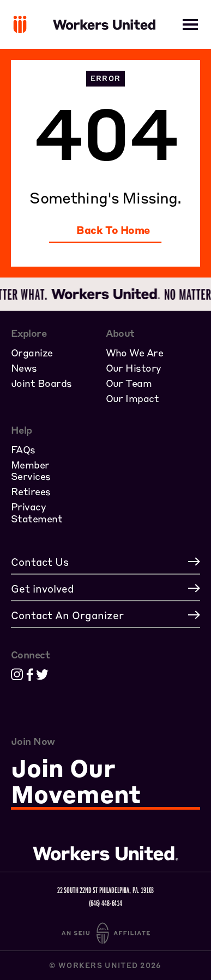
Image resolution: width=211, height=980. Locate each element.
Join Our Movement (76, 782)
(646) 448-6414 (106, 903)
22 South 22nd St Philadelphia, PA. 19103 (106, 890)
